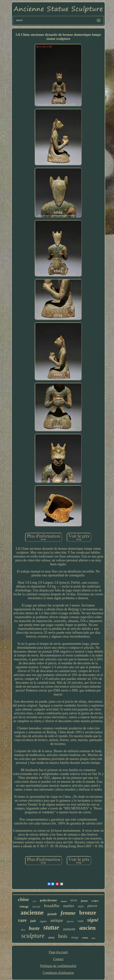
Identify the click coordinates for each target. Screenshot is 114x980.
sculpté (95, 901)
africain (36, 907)
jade (33, 921)
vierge (75, 937)
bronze (88, 913)
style (81, 906)
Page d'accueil (58, 952)
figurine (70, 921)
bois (63, 936)
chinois (64, 901)
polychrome (48, 900)
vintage (24, 906)
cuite (80, 921)
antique (57, 920)
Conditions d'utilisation (58, 973)
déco (94, 938)
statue (51, 927)
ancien (87, 928)
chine (23, 899)
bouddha (52, 906)
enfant (85, 938)
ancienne (32, 913)
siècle (51, 938)
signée (43, 921)
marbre (69, 906)
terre (74, 900)
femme (68, 913)
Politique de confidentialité (58, 966)
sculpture (33, 936)
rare (22, 920)
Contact (58, 959)
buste (34, 928)
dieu (23, 930)
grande (52, 914)
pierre (92, 906)
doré (35, 901)
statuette (69, 929)
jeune (84, 901)
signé (93, 920)
